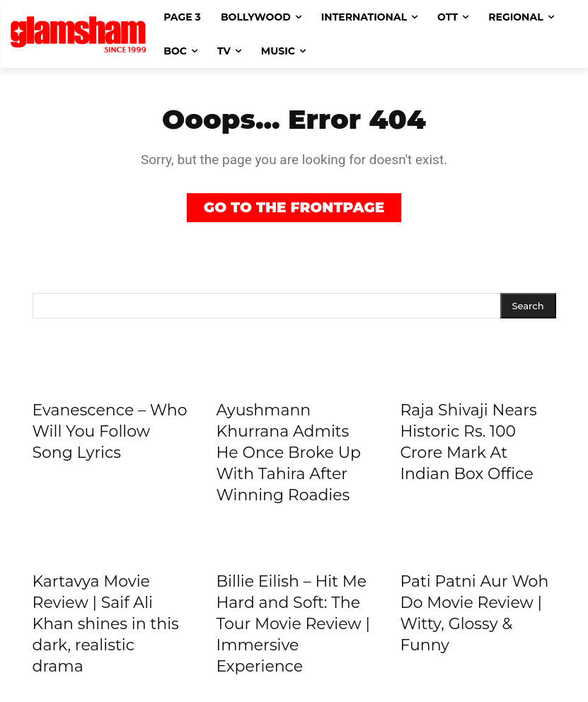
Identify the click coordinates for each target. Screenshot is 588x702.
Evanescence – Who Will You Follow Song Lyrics (110, 431)
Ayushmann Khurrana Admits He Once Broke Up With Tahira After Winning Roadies (288, 453)
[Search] (528, 306)
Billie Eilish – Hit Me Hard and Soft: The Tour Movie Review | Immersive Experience (293, 624)
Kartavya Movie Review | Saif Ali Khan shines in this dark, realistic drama (106, 624)
